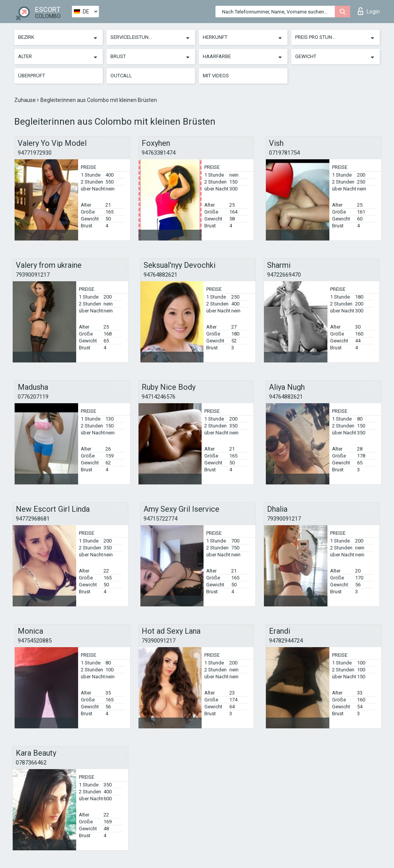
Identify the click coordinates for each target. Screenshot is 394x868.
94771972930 (35, 153)
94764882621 (160, 275)
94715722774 (160, 519)
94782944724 (286, 641)
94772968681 (33, 519)
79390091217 (33, 275)
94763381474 (159, 153)
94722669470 (284, 275)
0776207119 (33, 397)
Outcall (121, 76)
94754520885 (35, 641)
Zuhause (26, 100)
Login (369, 11)
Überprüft (32, 76)
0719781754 (284, 153)
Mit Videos (216, 76)
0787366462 (31, 763)
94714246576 (159, 397)
